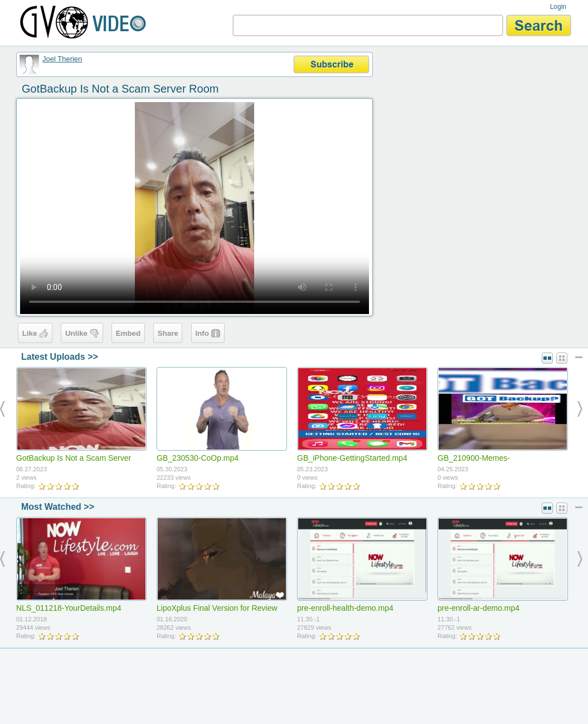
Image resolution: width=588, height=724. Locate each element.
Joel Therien (62, 59)
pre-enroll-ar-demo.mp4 (478, 608)
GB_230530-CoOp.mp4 (198, 458)
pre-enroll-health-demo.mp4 (345, 608)
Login (558, 7)
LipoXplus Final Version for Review (217, 608)
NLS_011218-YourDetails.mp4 (69, 608)
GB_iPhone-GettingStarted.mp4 (352, 458)
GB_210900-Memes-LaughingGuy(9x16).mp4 (480, 462)
